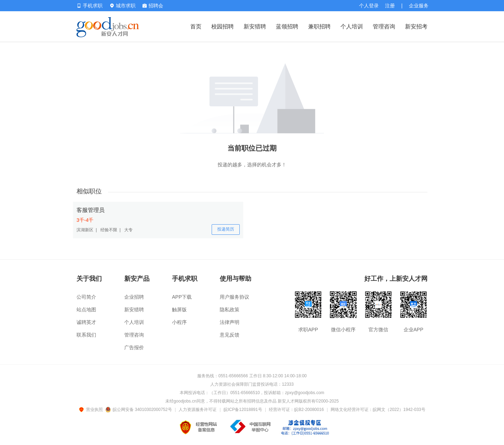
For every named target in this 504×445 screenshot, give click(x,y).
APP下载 (182, 297)
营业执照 (92, 410)
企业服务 (419, 6)
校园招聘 (223, 26)
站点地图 (86, 310)
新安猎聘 (255, 26)
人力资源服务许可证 (198, 410)
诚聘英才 (86, 322)
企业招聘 (134, 297)
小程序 (179, 322)
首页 (196, 26)
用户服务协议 (234, 297)
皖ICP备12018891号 (243, 410)
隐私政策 (230, 310)
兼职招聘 (319, 26)
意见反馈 (230, 335)
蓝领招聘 (287, 26)
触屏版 (179, 310)
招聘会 (153, 6)
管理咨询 (384, 26)
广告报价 (134, 347)
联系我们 (86, 335)
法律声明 (230, 322)
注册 (390, 6)
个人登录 (369, 6)
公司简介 (86, 297)
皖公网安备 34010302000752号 (139, 410)
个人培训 (352, 26)
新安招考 (416, 26)
